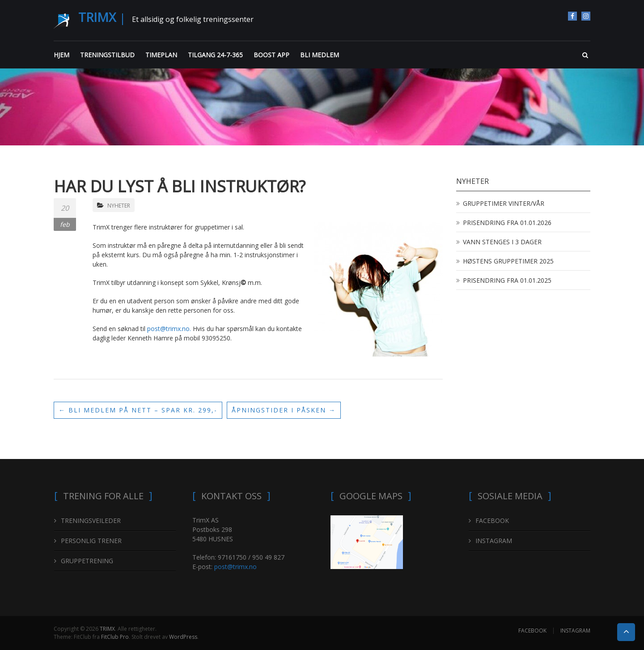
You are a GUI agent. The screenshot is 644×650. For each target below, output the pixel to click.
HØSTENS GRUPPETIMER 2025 (508, 261)
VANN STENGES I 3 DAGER (502, 242)
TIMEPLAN (161, 55)
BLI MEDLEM (320, 55)
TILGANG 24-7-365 (215, 55)
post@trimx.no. (170, 329)
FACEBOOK (572, 16)
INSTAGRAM (586, 16)
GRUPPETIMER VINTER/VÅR (504, 203)
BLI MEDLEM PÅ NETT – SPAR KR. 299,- (138, 410)
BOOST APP (271, 55)
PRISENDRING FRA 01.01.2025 (507, 280)
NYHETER (119, 206)
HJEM (61, 55)
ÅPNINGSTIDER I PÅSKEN (284, 410)
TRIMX (97, 17)
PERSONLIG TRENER (91, 541)
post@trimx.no (235, 567)
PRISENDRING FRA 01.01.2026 (507, 223)
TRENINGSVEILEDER (91, 520)
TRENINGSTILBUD (107, 55)
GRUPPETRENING (87, 561)
